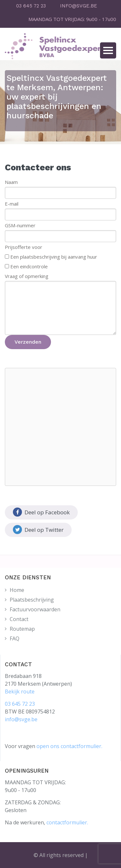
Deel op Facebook (41, 512)
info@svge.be (21, 719)
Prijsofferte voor (24, 247)
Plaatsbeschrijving (32, 600)
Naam (11, 182)
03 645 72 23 (31, 6)
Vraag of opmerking (27, 276)
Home (17, 590)
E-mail (12, 204)
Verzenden (28, 342)
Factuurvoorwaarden (35, 609)
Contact (19, 619)
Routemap (22, 629)
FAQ (15, 638)
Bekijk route (20, 691)
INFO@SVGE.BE (79, 6)
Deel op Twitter (38, 530)
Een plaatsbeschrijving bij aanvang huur (54, 257)
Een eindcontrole (29, 266)
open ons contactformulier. (69, 746)
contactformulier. (67, 822)
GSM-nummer (20, 225)
